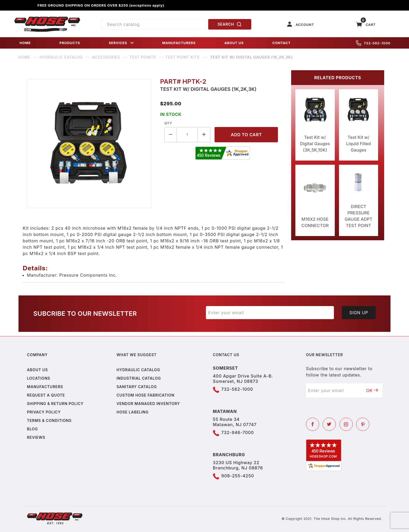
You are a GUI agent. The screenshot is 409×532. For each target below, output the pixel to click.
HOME (25, 43)
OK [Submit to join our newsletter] (372, 390)
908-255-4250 (238, 476)
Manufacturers (45, 387)
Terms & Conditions (49, 420)
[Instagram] (346, 424)
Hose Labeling (133, 412)
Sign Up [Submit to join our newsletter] (359, 313)
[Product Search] (153, 24)
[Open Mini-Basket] (366, 24)
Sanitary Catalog (137, 387)
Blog (32, 429)
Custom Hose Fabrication (145, 395)
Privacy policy (44, 412)
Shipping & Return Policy (55, 404)
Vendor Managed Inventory (148, 404)
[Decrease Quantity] (171, 135)
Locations (39, 378)
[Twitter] (329, 424)
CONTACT (282, 43)
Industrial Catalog (139, 378)
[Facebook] (313, 424)
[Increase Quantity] (204, 135)
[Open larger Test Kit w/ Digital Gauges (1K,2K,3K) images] (89, 143)
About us (37, 370)
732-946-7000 (238, 432)
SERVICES (122, 43)
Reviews (36, 437)
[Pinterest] (363, 424)
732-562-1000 (373, 43)
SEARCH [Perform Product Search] (230, 24)
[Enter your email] (270, 313)
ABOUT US (234, 43)
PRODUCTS (70, 43)
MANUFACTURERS (179, 43)
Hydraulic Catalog (138, 370)
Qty (168, 123)
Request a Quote (46, 395)
